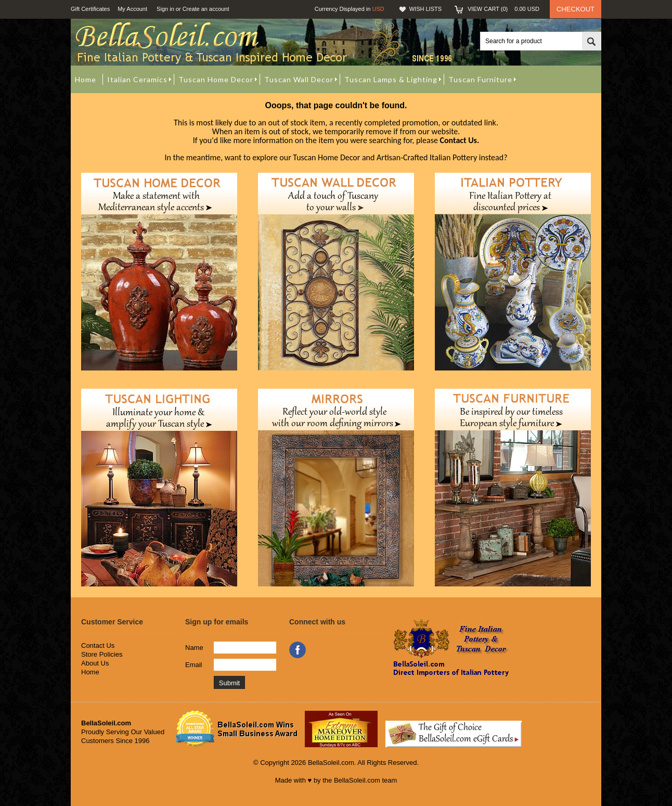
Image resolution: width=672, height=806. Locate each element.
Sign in (165, 9)
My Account (132, 9)
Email (194, 665)
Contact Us (98, 645)
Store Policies (102, 654)
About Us (95, 663)
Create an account (206, 9)
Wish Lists (425, 9)
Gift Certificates (90, 9)
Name (194, 648)
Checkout (576, 9)
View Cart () (503, 9)
